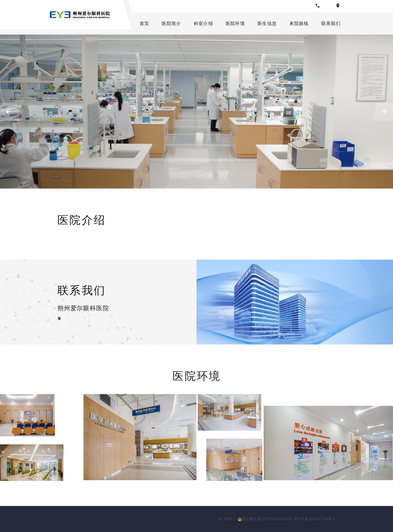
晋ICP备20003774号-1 (315, 519)
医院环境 (235, 23)
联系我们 (331, 23)
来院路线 (299, 23)
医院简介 (171, 23)
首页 (144, 23)
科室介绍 (203, 23)
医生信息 (267, 23)
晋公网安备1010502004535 (265, 519)
